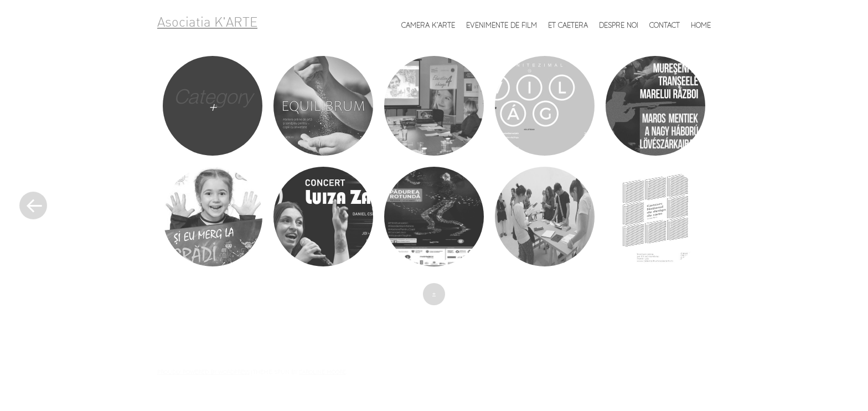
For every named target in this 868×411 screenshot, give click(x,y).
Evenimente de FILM (502, 25)
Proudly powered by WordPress (203, 372)
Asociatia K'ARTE (207, 23)
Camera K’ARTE (428, 25)
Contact (665, 25)
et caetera (568, 25)
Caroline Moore (322, 372)
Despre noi (619, 25)
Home (701, 25)
